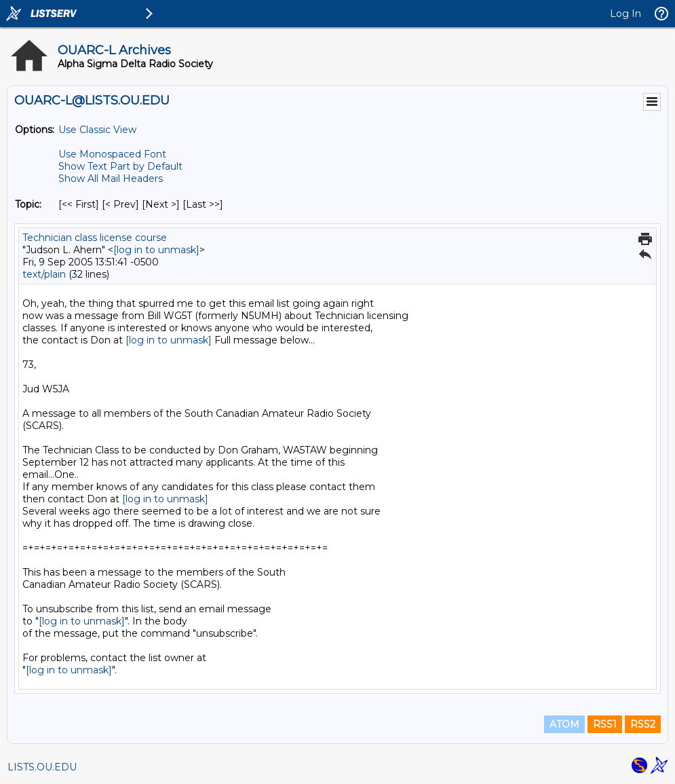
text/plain (44, 274)
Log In (625, 14)
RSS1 (605, 724)
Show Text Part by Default (120, 166)
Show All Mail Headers (111, 179)
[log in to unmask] (156, 250)
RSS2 (643, 724)
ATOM (564, 724)
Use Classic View (97, 130)
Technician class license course (95, 238)
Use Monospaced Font (112, 154)
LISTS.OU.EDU (42, 767)
